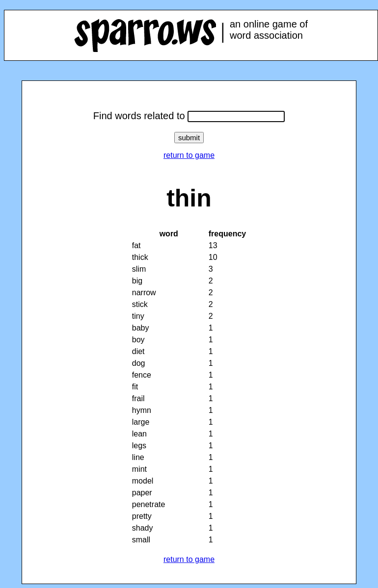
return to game (189, 155)
